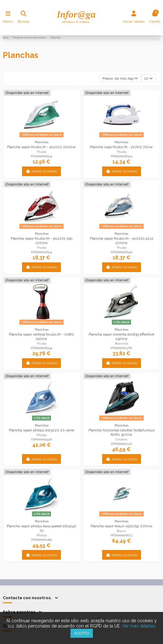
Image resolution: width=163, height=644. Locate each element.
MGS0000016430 (122, 252)
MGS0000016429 (122, 156)
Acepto (82, 633)
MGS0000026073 (121, 535)
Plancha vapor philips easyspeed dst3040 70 (42, 528)
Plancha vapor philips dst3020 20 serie (42, 430)
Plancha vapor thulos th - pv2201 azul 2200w (122, 241)
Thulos (41, 152)
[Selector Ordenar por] (120, 78)
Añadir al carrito (41, 171)
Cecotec (122, 439)
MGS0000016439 (41, 348)
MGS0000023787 (121, 348)
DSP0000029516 (41, 439)
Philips (42, 435)
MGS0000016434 (41, 156)
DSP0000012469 (41, 540)
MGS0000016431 (42, 252)
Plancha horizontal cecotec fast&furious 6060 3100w (122, 432)
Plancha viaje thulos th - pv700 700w (121, 147)
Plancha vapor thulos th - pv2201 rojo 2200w (42, 241)
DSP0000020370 (121, 444)
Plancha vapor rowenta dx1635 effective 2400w (122, 336)
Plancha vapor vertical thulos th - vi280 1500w (41, 336)
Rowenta (122, 343)
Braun (121, 531)
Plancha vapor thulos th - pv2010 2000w (41, 147)
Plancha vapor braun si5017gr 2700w (122, 526)
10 (149, 78)
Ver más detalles (139, 626)
